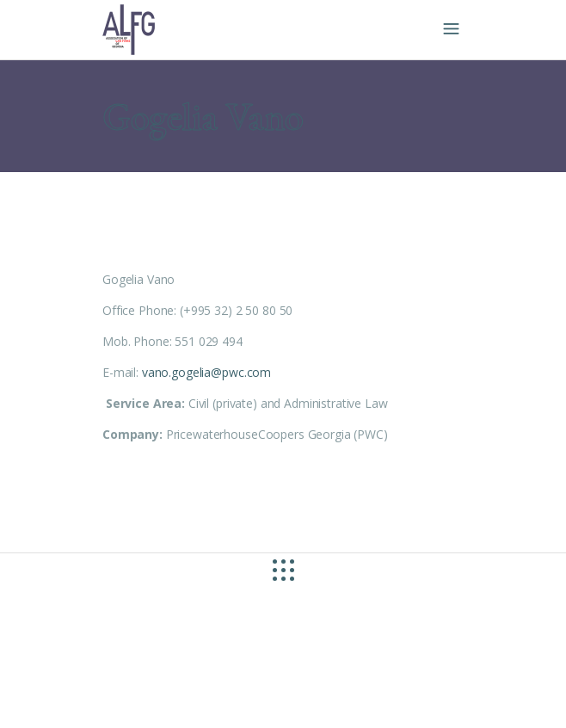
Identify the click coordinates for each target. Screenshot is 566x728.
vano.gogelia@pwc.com (206, 372)
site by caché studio (108, 695)
